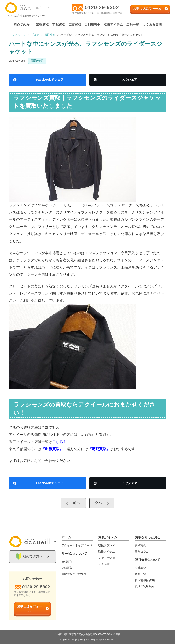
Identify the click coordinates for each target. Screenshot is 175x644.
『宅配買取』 (99, 449)
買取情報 (37, 61)
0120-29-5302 (102, 7)
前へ (77, 503)
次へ (98, 503)
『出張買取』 (52, 449)
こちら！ (59, 442)
